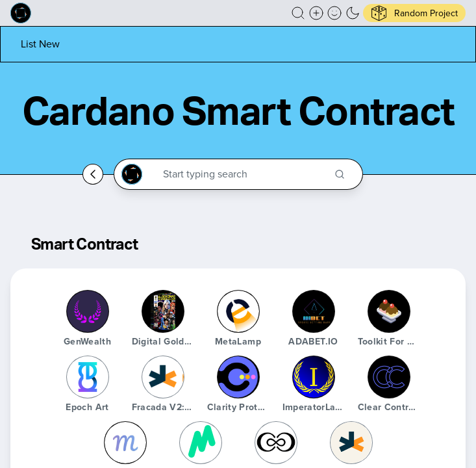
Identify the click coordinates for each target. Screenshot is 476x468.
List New (40, 44)
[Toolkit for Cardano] (389, 311)
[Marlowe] (201, 443)
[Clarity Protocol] (238, 377)
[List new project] (40, 44)
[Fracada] (351, 443)
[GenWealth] (88, 311)
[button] (298, 13)
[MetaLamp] (238, 311)
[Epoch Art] (88, 377)
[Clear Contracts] (389, 377)
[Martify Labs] (125, 443)
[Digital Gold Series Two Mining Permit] (163, 311)
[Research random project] (414, 13)
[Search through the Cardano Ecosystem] (244, 174)
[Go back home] (93, 174)
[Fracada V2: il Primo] (163, 377)
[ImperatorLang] (314, 377)
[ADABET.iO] (314, 311)
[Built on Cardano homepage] (21, 13)
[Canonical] (276, 443)
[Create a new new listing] (316, 13)
